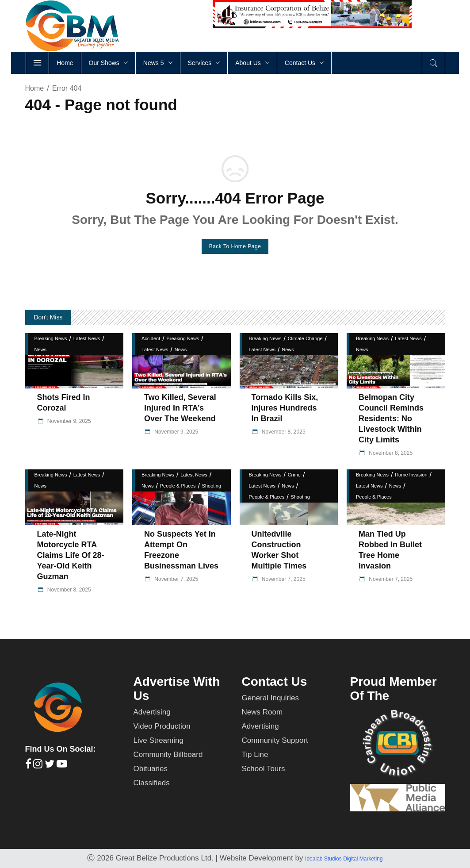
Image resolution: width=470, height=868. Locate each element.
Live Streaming (159, 740)
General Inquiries (270, 698)
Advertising (152, 712)
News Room (262, 712)
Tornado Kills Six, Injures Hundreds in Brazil (285, 408)
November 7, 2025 (176, 579)
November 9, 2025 (69, 421)
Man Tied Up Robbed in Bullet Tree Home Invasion (390, 550)
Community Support (275, 740)
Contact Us (275, 682)
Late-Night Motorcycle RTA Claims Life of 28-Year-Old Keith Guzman (71, 555)
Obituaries (151, 769)
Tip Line (255, 755)
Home (35, 88)
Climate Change (305, 338)
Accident (151, 338)
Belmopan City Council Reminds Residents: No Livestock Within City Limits (391, 419)
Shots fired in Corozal (64, 403)
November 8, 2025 (283, 432)
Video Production (162, 726)
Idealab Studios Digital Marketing (344, 859)
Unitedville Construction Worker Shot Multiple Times (279, 550)
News (41, 350)
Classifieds (152, 783)
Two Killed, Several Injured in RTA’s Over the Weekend (180, 408)
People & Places (178, 486)
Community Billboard (168, 755)
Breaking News (51, 338)
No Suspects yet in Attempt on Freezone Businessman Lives (181, 550)
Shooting (212, 486)
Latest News (87, 338)
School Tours (264, 769)
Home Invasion (411, 475)
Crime (294, 475)
